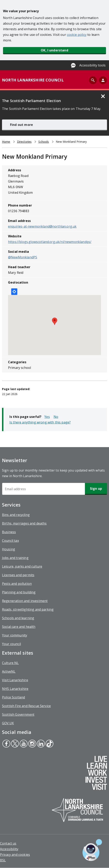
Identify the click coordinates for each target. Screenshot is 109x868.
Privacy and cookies (15, 855)
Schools (44, 142)
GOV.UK (8, 723)
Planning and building (19, 592)
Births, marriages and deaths (24, 523)
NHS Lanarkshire (15, 689)
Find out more (21, 125)
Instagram (32, 744)
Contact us (8, 843)
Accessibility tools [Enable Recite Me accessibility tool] (92, 65)
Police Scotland (13, 697)
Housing (9, 549)
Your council (11, 644)
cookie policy (77, 35)
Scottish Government (18, 714)
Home (6, 142)
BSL (3, 860)
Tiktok (49, 744)
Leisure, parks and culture (22, 566)
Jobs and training (15, 558)
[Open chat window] (92, 850)
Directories (24, 142)
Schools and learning (18, 618)
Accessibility (9, 849)
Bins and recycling (16, 515)
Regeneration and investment (25, 601)
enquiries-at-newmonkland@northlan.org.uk (42, 226)
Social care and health (19, 627)
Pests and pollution (17, 584)
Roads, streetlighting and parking (28, 609)
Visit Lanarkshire (15, 680)
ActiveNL (9, 671)
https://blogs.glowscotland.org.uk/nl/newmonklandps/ (50, 242)
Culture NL (10, 663)
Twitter (15, 744)
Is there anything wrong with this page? (40, 422)
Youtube (23, 744)
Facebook (6, 744)
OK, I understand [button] (54, 50)
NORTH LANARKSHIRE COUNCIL (33, 80)
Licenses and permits (18, 575)
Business (9, 532)
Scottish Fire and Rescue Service (26, 706)
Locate (14, 292)
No (56, 417)
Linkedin (41, 744)
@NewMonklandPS (23, 257)
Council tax (10, 541)
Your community (15, 635)
